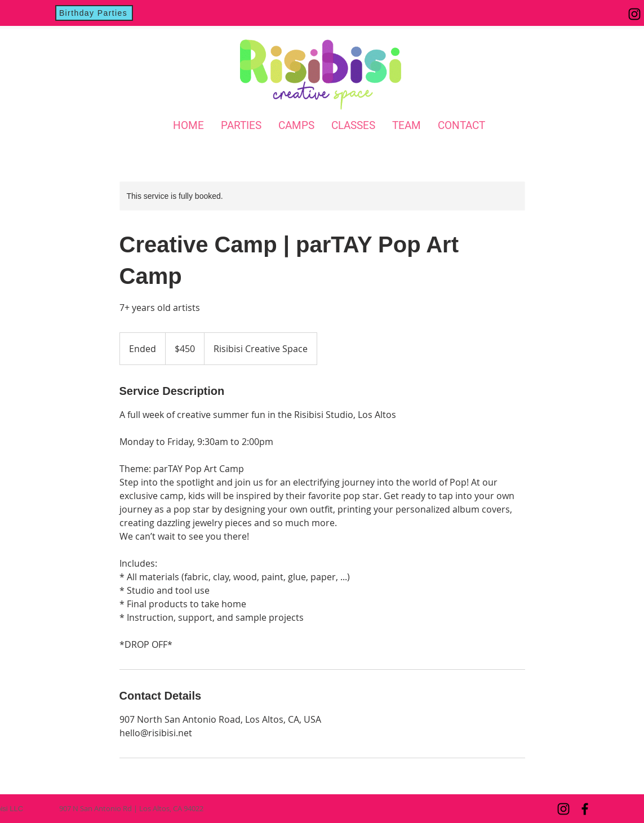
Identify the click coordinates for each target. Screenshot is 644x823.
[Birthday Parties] (94, 13)
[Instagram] (634, 14)
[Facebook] (585, 809)
